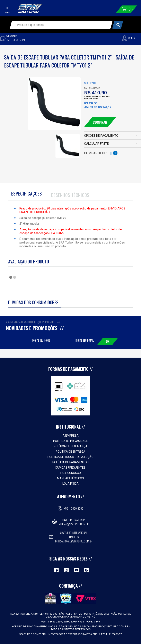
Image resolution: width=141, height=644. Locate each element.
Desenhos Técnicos (70, 195)
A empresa (71, 436)
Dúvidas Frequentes (70, 468)
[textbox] (56, 25)
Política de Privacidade (71, 441)
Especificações (27, 193)
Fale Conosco (71, 473)
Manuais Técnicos (70, 478)
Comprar (100, 122)
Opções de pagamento (101, 136)
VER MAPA (85, 614)
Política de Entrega (70, 452)
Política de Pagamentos (70, 462)
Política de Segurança (70, 446)
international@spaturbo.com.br (74, 541)
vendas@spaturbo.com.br (74, 524)
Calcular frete (96, 144)
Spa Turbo (30, 8)
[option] (68, 143)
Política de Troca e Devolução (70, 457)
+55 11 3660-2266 (74, 508)
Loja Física (70, 484)
